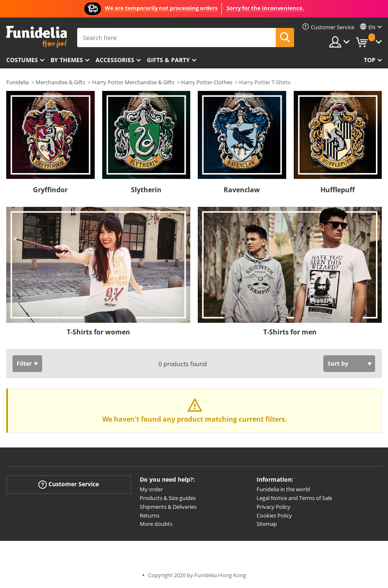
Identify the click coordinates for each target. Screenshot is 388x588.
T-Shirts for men (290, 332)
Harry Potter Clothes (207, 82)
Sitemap (267, 524)
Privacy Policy (273, 507)
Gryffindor (50, 190)
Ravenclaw (242, 190)
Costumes (22, 60)
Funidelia (18, 82)
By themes (67, 60)
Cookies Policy (274, 515)
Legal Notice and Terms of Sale (294, 498)
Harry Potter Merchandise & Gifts (133, 82)
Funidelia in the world (283, 489)
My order (151, 489)
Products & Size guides (168, 498)
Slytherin (146, 190)
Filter (24, 363)
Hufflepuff (338, 190)
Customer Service (69, 484)
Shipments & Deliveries (168, 507)
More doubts (156, 524)
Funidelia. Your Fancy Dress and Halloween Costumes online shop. (37, 37)
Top (370, 60)
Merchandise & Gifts (60, 82)
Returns (150, 515)
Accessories (115, 60)
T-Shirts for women (98, 332)
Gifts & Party (168, 60)
